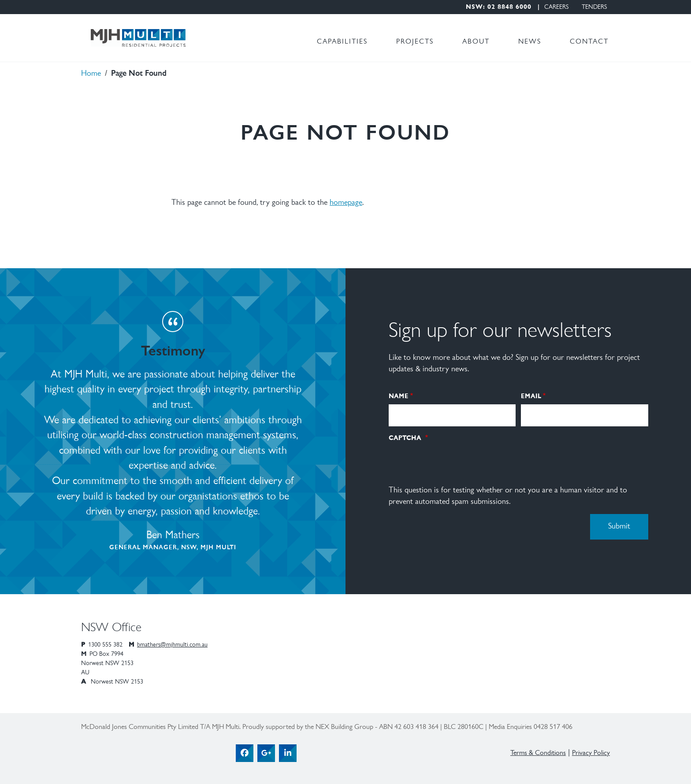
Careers (556, 7)
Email (531, 396)
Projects (415, 42)
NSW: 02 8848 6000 (499, 7)
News (530, 42)
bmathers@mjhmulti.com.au (172, 645)
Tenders (594, 7)
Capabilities (342, 42)
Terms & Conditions (538, 753)
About (476, 42)
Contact (589, 42)
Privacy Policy (591, 753)
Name (399, 396)
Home (91, 74)
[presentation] (456, 462)
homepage (346, 203)
